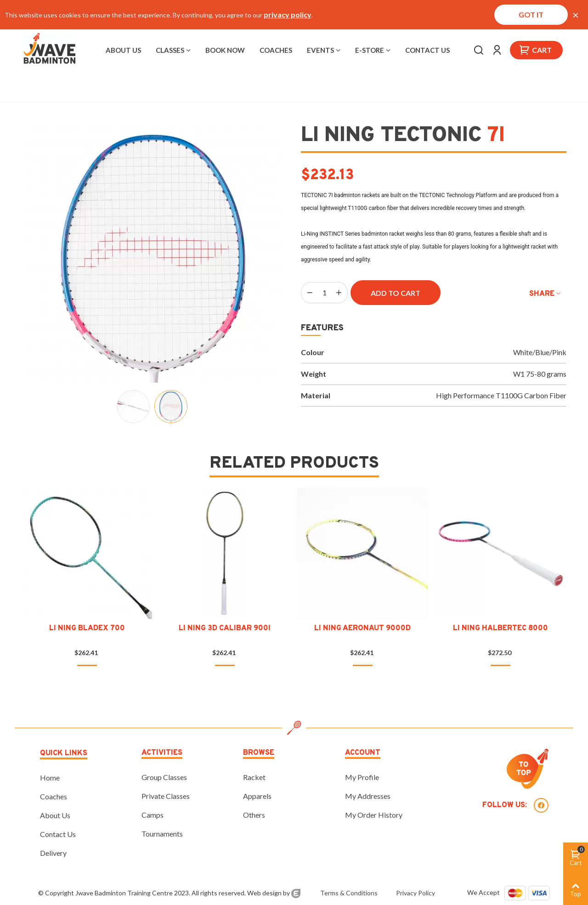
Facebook (541, 805)
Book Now (225, 50)
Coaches (276, 50)
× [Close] (576, 15)
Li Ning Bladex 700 (87, 628)
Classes (170, 50)
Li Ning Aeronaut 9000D (362, 628)
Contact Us (427, 50)
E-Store (370, 50)
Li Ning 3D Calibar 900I (225, 628)
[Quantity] (324, 293)
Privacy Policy (416, 893)
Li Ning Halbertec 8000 (500, 628)
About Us (123, 50)
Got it (531, 14)
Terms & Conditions (348, 893)
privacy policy (288, 14)
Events (320, 50)
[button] (35, 560)
